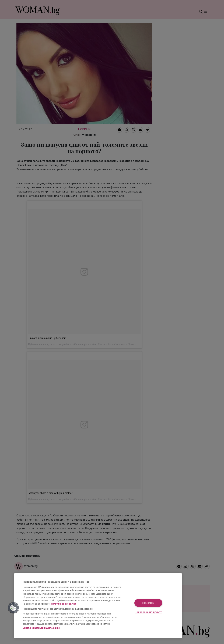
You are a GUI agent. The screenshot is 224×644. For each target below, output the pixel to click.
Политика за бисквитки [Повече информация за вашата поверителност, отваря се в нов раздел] (64, 604)
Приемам (148, 603)
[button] (13, 608)
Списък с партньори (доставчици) (41, 628)
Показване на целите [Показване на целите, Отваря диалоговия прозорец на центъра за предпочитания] (148, 612)
